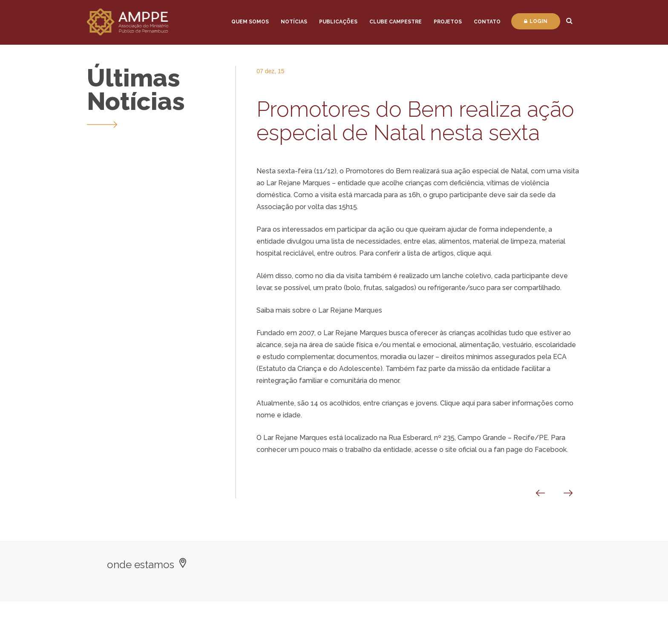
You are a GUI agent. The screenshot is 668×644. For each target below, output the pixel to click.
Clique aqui (458, 403)
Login (536, 21)
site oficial (461, 450)
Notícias (294, 22)
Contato (487, 22)
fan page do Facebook (530, 450)
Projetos (448, 22)
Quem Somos (250, 22)
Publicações (338, 22)
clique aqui (474, 253)
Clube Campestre (396, 22)
